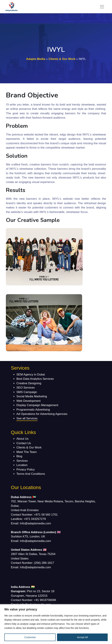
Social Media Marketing (32, 396)
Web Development (29, 401)
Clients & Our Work (62, 59)
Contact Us (24, 443)
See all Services (27, 418)
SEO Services (26, 388)
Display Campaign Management (37, 405)
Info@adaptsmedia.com (35, 523)
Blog (19, 456)
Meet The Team (27, 452)
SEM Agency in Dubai (31, 375)
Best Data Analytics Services (35, 379)
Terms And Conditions (31, 474)
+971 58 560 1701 (46, 515)
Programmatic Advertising (33, 410)
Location (22, 465)
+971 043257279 (35, 519)
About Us (22, 439)
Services (22, 461)
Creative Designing (29, 383)
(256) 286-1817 (44, 563)
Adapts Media (36, 59)
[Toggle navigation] (102, 7)
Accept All (82, 637)
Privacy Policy (26, 470)
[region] (56, 624)
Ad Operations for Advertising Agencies (42, 414)
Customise (30, 637)
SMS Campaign (27, 392)
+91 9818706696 (45, 600)
